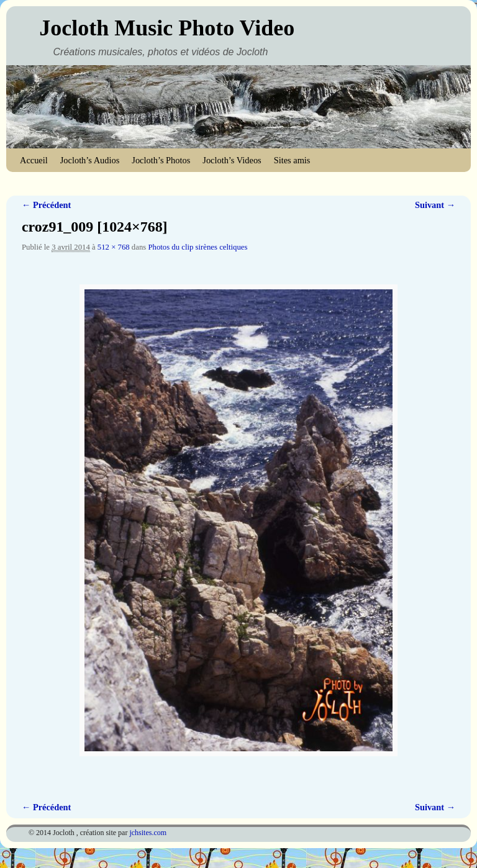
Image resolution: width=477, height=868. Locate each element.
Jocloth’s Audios (90, 160)
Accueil (34, 160)
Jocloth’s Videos (232, 160)
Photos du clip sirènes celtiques (198, 247)
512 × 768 (114, 247)
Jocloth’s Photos (161, 160)
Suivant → (435, 205)
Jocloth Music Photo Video (167, 28)
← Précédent (46, 205)
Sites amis (292, 160)
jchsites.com (148, 833)
